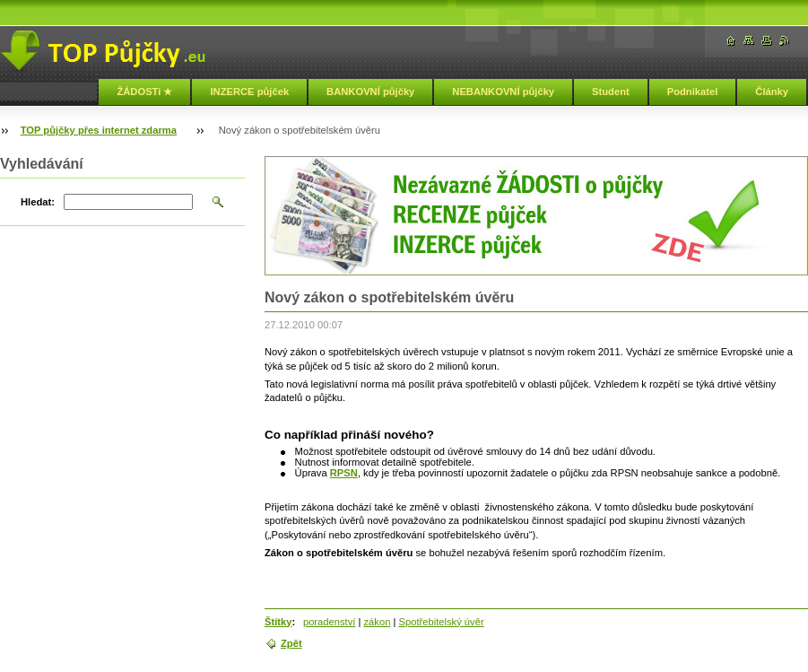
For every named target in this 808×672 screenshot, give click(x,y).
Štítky (278, 622)
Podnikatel (693, 92)
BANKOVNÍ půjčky (370, 92)
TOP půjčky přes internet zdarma (99, 130)
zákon (378, 622)
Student (611, 92)
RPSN (344, 473)
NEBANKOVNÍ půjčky (503, 92)
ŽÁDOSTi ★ (144, 92)
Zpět (291, 643)
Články (772, 92)
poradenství (329, 622)
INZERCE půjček (249, 92)
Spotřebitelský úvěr (441, 622)
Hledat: (38, 202)
